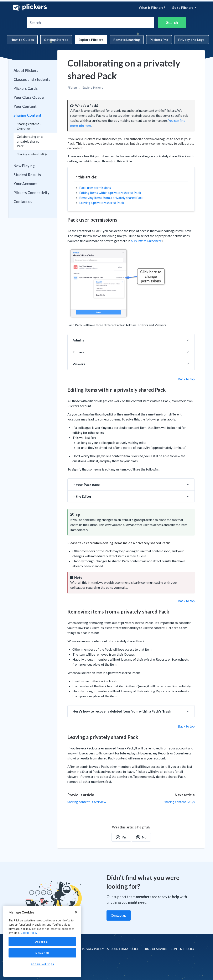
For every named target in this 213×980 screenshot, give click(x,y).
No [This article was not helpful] (141, 837)
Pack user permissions (95, 188)
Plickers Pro (159, 40)
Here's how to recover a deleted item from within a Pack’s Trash (122, 711)
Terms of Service (155, 949)
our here (146, 241)
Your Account (25, 184)
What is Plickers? (152, 7)
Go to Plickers (184, 7)
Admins (78, 340)
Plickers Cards (26, 88)
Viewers (79, 364)
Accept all (42, 942)
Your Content (25, 106)
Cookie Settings (42, 964)
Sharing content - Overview (87, 802)
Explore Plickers (91, 40)
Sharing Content (27, 115)
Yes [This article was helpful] (121, 837)
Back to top (186, 379)
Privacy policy (93, 949)
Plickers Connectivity (32, 193)
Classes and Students (32, 79)
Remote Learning (127, 40)
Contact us (23, 202)
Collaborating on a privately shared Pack (30, 141)
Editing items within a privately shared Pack (110, 193)
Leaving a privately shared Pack (102, 203)
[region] (42, 941)
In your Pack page (86, 484)
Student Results (27, 175)
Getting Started (56, 40)
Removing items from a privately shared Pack (111, 198)
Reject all (42, 953)
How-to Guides (22, 40)
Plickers (72, 87)
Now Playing (24, 166)
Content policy (183, 949)
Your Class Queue (29, 97)
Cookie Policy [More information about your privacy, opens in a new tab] (29, 933)
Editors (78, 352)
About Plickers (26, 70)
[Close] (76, 912)
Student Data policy (123, 949)
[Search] (90, 23)
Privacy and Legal (192, 40)
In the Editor (82, 496)
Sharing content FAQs (179, 802)
